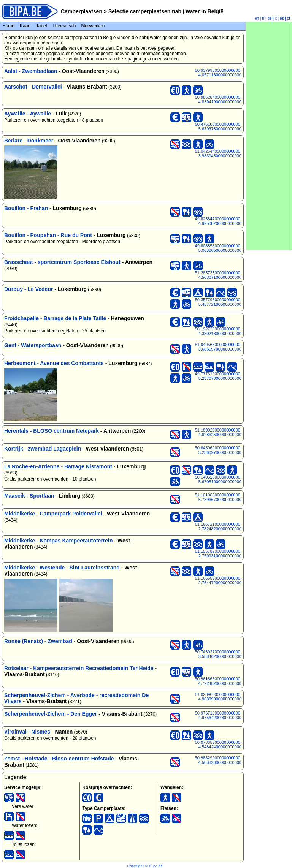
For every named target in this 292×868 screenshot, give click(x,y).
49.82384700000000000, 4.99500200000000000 (218, 221)
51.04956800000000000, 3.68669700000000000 (218, 347)
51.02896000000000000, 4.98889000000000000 (218, 697)
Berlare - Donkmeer (29, 141)
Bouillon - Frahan (26, 208)
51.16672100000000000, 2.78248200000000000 (218, 526)
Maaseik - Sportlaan (29, 496)
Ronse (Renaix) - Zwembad (38, 641)
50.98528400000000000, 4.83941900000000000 (218, 100)
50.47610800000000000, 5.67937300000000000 (218, 126)
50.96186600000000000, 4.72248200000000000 (218, 681)
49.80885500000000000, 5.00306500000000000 (218, 248)
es (282, 18)
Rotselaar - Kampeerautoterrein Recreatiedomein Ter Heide (79, 668)
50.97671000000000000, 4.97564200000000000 (218, 715)
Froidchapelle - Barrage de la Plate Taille (55, 318)
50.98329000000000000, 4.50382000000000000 (218, 760)
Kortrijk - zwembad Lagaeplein (43, 449)
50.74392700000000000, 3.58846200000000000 (218, 654)
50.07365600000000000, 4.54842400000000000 (218, 745)
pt (289, 18)
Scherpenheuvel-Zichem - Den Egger (51, 714)
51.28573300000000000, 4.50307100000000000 (218, 275)
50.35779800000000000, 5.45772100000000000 (218, 302)
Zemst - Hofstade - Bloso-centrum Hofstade (59, 759)
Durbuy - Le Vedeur (29, 289)
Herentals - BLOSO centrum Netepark (52, 431)
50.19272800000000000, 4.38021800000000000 (218, 331)
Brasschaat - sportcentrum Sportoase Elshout (62, 262)
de (270, 18)
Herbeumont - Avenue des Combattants (54, 363)
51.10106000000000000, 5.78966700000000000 (218, 497)
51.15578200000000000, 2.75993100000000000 (218, 553)
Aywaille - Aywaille (28, 114)
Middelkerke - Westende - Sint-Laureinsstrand (62, 568)
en (257, 18)
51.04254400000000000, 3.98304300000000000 (218, 153)
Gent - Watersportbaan (33, 345)
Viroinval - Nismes (27, 732)
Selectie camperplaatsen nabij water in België (165, 11)
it (276, 18)
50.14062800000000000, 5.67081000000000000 (218, 479)
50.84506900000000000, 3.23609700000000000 (218, 450)
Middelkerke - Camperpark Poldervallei (53, 514)
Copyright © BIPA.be (145, 866)
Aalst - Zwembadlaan (31, 71)
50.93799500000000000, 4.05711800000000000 (218, 73)
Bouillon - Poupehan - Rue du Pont (48, 235)
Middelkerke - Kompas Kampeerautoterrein (59, 541)
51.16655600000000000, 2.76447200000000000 (218, 580)
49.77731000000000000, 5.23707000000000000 (218, 376)
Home (8, 26)
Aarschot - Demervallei (33, 87)
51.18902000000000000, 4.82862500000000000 (218, 432)
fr (263, 18)
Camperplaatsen (82, 11)
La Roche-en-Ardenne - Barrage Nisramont (58, 466)
